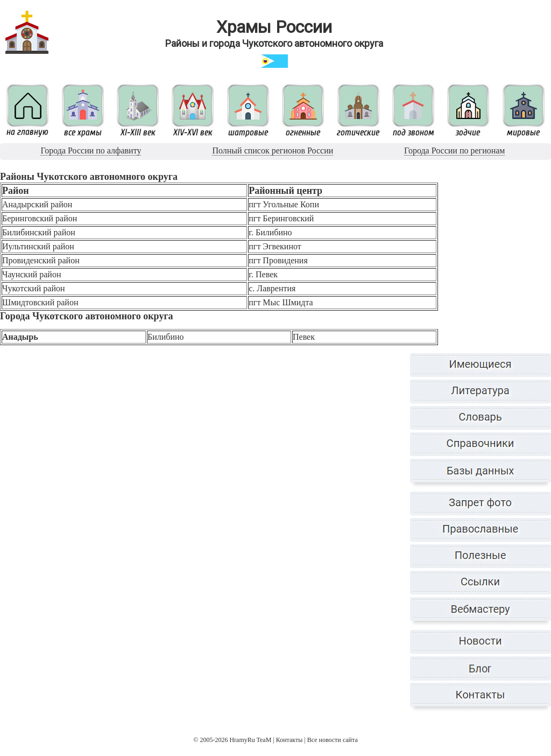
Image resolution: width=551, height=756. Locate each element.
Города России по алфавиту (91, 150)
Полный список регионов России (273, 150)
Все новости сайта (333, 740)
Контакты (289, 740)
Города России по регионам (454, 150)
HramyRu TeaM (250, 740)
